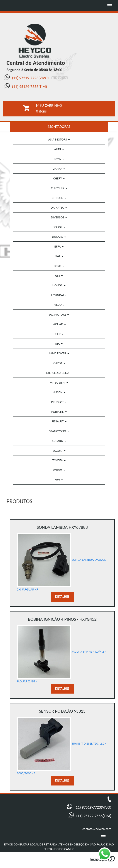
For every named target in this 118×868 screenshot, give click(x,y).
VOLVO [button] (59, 470)
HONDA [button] (59, 285)
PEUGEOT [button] (59, 402)
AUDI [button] (59, 149)
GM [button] (59, 276)
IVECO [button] (59, 305)
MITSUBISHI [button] (59, 383)
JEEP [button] (59, 334)
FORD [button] (59, 266)
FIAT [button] (59, 256)
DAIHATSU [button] (59, 207)
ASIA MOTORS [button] (59, 139)
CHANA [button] (59, 169)
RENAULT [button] (59, 421)
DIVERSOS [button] (59, 217)
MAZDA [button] (59, 363)
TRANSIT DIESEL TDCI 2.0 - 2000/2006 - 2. (62, 742)
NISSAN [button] (59, 392)
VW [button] (59, 480)
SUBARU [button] (59, 441)
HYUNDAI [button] (59, 295)
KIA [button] (59, 344)
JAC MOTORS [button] (59, 315)
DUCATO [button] (59, 237)
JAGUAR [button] (59, 324)
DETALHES (62, 597)
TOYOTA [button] (59, 460)
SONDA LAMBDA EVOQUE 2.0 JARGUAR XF (62, 558)
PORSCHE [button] (59, 412)
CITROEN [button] (59, 198)
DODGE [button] (59, 227)
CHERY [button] (59, 178)
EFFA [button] (59, 246)
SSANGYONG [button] (59, 431)
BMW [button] (59, 159)
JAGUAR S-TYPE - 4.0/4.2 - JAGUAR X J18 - (62, 650)
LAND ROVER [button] (59, 353)
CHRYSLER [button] (59, 188)
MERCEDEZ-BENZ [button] (59, 373)
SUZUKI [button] (59, 451)
